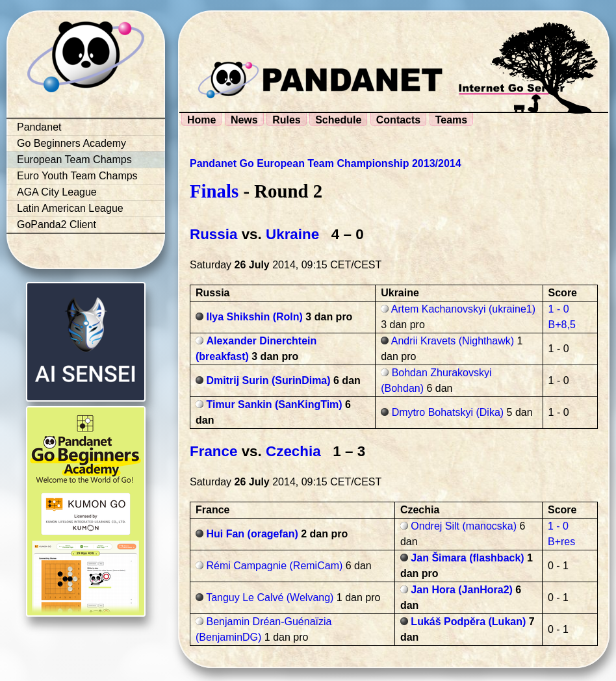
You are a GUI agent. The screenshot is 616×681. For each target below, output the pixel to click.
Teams (452, 120)
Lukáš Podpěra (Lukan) (468, 622)
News (244, 120)
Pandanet (39, 127)
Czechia (293, 451)
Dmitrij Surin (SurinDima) (268, 380)
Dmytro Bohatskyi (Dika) (448, 412)
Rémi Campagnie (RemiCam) (274, 566)
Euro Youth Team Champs (77, 176)
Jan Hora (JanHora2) (462, 590)
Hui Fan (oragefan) (252, 534)
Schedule (338, 120)
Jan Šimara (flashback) (467, 558)
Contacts (398, 120)
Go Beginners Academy (71, 143)
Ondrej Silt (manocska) (464, 526)
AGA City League (57, 192)
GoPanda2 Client (57, 225)
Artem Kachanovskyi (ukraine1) (463, 309)
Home (201, 120)
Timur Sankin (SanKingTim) (274, 405)
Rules (287, 120)
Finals (214, 191)
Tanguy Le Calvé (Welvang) (270, 597)
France (213, 451)
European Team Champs (74, 160)
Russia (213, 234)
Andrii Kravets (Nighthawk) (453, 341)
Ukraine (292, 234)
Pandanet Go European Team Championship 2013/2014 (326, 163)
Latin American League (70, 208)
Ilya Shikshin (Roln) (254, 317)
